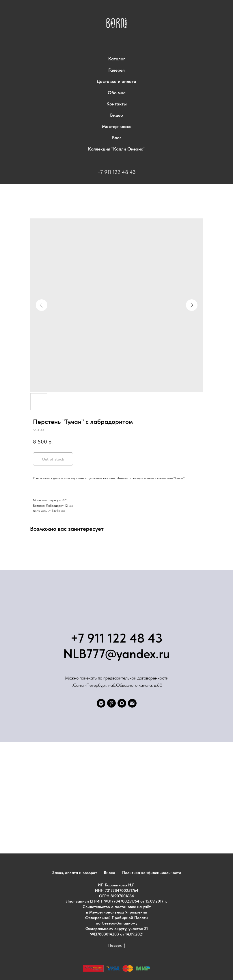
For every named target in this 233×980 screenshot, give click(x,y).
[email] (132, 703)
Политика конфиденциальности (152, 873)
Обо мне (117, 93)
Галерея (116, 70)
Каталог (117, 59)
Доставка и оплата (116, 81)
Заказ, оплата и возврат (75, 873)
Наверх (117, 946)
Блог (117, 138)
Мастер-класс (117, 126)
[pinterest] (111, 703)
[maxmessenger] (122, 703)
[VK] (101, 703)
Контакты (117, 104)
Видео (116, 115)
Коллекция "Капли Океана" (117, 149)
